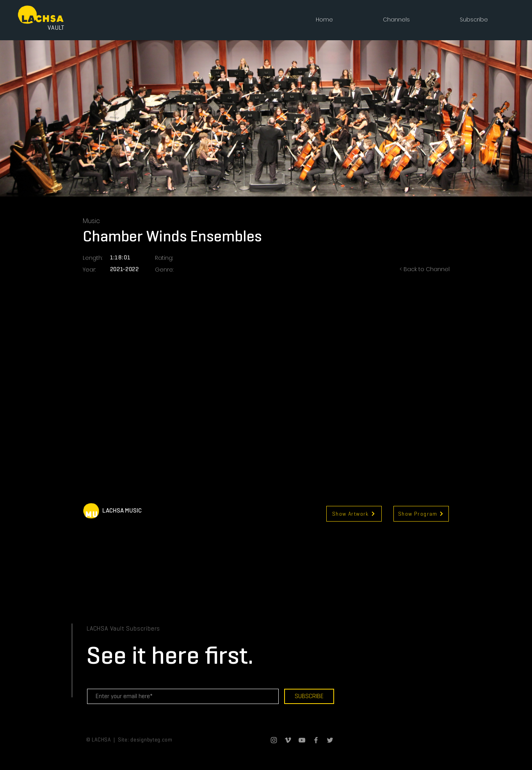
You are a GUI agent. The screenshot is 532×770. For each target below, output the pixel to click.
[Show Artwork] (354, 514)
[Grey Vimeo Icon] (288, 740)
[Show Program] (421, 514)
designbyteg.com (151, 740)
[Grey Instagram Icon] (274, 740)
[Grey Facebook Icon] (316, 740)
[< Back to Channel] (418, 270)
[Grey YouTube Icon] (302, 740)
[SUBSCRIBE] (309, 696)
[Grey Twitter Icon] (330, 740)
